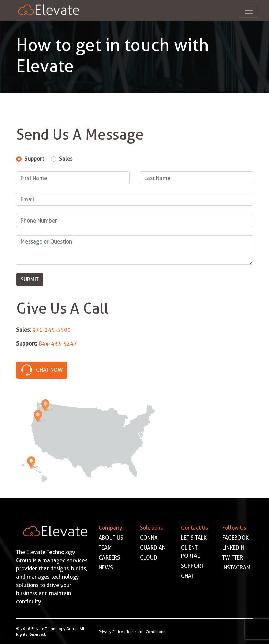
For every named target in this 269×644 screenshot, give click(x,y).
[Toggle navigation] (249, 11)
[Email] (135, 199)
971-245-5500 (52, 330)
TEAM (105, 548)
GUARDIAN (153, 548)
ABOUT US (111, 538)
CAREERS (109, 558)
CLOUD (149, 558)
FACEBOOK (236, 538)
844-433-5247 (58, 344)
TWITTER (233, 558)
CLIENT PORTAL (190, 552)
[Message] (135, 250)
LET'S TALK (194, 538)
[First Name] (73, 178)
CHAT (187, 576)
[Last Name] (197, 178)
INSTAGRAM (237, 568)
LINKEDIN (233, 548)
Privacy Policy (111, 632)
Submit (30, 279)
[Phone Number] (135, 221)
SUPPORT (192, 566)
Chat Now (42, 369)
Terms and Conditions (146, 632)
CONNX (149, 538)
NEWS (106, 568)
